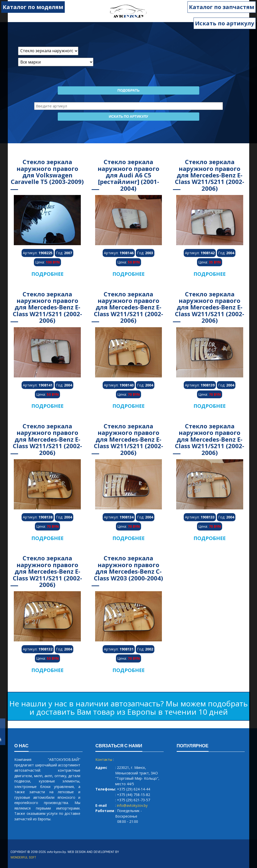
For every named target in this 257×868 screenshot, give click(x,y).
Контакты (104, 759)
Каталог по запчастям (222, 7)
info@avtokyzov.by (132, 805)
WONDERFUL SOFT (23, 857)
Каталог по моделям (33, 7)
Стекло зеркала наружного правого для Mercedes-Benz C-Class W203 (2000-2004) (128, 568)
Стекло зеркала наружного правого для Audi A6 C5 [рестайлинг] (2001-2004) (128, 175)
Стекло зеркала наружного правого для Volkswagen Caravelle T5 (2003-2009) (47, 172)
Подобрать (128, 91)
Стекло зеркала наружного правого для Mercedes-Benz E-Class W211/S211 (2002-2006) (210, 175)
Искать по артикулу (225, 23)
